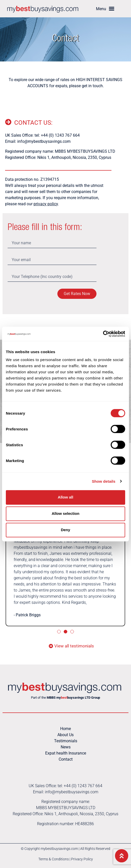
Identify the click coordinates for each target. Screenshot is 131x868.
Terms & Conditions (54, 859)
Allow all (66, 497)
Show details (104, 481)
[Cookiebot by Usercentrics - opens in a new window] (103, 334)
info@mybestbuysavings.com (44, 141)
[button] (105, 9)
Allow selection (65, 513)
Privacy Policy (82, 859)
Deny (66, 530)
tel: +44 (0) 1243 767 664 (57, 135)
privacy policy (46, 204)
